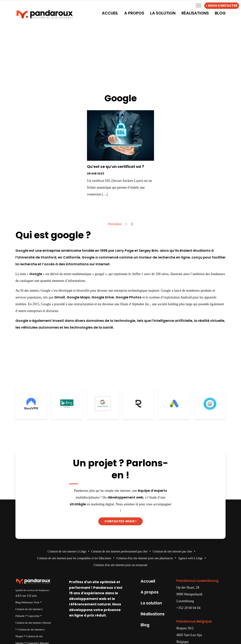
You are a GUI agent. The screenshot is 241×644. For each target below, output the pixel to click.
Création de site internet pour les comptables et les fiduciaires (74, 558)
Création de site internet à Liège (67, 551)
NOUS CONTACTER (222, 6)
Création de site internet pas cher (172, 551)
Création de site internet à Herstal (33, 623)
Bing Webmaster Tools (27, 602)
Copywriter (34, 616)
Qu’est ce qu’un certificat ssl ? (116, 167)
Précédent (115, 224)
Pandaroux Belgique (194, 621)
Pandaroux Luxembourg (197, 581)
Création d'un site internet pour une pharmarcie (145, 558)
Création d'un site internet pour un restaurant (120, 565)
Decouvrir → (120, 205)
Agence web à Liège (190, 558)
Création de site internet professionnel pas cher (119, 551)
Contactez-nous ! (120, 521)
